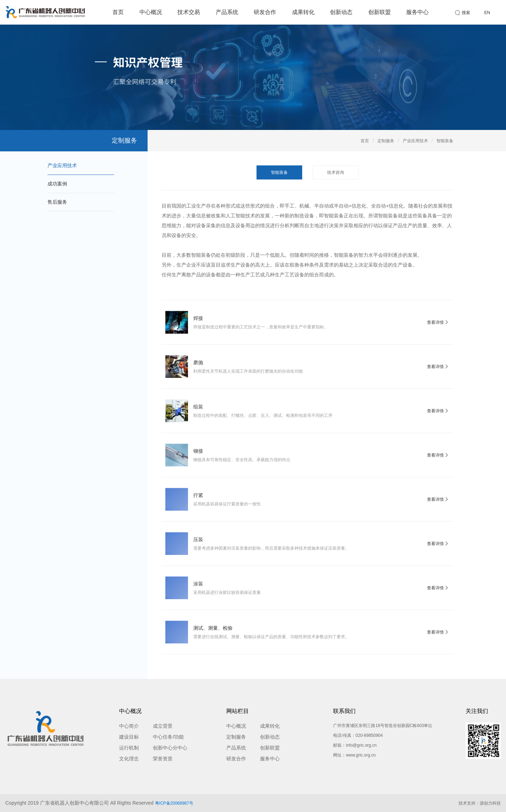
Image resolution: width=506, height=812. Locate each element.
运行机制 (129, 748)
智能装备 (445, 141)
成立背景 (163, 726)
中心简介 (129, 726)
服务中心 (417, 12)
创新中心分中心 (170, 748)
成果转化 (303, 12)
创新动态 (341, 12)
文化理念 (129, 759)
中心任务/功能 (168, 737)
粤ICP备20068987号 (174, 803)
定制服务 (386, 141)
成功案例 (57, 184)
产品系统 (227, 12)
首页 (118, 12)
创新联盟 (379, 12)
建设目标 (129, 737)
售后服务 (57, 202)
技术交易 (189, 12)
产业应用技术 (62, 165)
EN (487, 13)
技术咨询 (336, 172)
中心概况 (151, 12)
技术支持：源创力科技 (480, 803)
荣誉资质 (163, 759)
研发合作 (265, 12)
